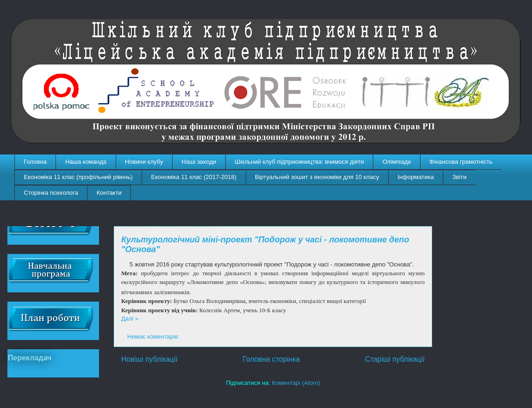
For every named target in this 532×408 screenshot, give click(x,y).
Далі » (130, 318)
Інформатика (415, 177)
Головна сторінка (272, 359)
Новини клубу (144, 162)
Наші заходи (199, 162)
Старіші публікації (395, 359)
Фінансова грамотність (461, 162)
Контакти (109, 193)
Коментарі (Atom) (296, 383)
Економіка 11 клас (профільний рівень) (78, 177)
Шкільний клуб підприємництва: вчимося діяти (300, 162)
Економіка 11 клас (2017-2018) (194, 177)
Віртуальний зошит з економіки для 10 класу (317, 177)
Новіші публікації (149, 359)
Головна (35, 162)
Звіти (460, 177)
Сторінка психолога (51, 193)
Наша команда (86, 162)
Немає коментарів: (154, 337)
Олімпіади (397, 162)
